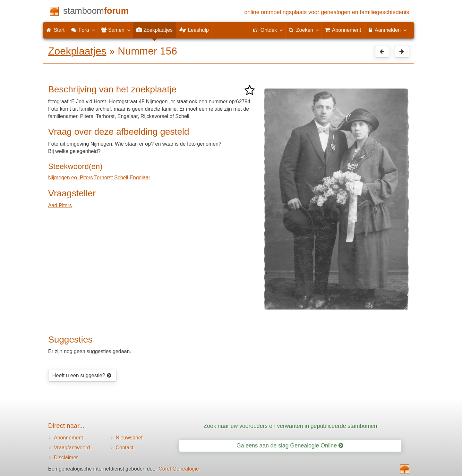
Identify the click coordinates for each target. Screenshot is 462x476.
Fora (83, 30)
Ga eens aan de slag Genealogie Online (290, 446)
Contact (125, 448)
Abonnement (68, 438)
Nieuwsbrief (129, 438)
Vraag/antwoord (72, 448)
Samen (115, 30)
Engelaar (140, 178)
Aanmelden (387, 30)
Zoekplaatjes (77, 51)
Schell (121, 178)
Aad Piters (60, 205)
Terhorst (104, 178)
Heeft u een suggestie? (82, 375)
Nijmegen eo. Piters (71, 178)
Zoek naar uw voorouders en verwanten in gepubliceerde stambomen (291, 426)
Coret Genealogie (179, 469)
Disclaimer (66, 458)
